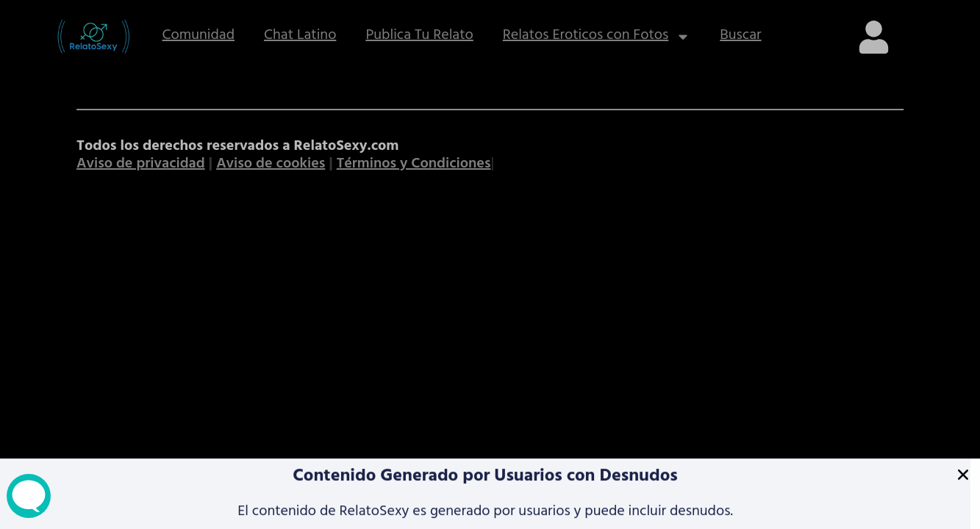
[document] (490, 264)
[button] (963, 475)
